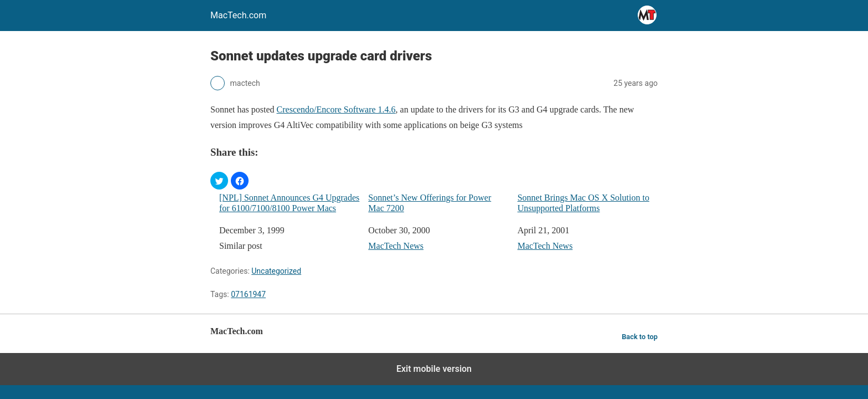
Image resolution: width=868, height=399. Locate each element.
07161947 (248, 294)
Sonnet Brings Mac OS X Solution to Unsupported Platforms (583, 203)
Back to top (640, 337)
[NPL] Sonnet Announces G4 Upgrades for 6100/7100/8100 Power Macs (289, 203)
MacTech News (396, 246)
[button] (219, 181)
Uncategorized (276, 271)
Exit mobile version (434, 369)
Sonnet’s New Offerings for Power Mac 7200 (430, 203)
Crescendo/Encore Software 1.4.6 (336, 109)
